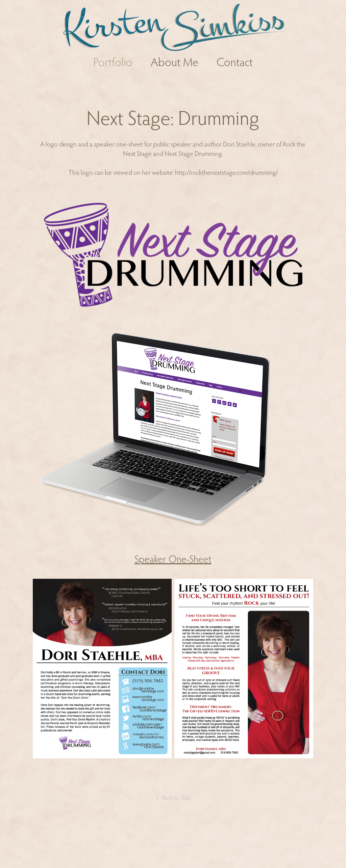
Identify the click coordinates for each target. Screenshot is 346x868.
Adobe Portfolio (183, 845)
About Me (175, 62)
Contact (235, 62)
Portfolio (113, 62)
